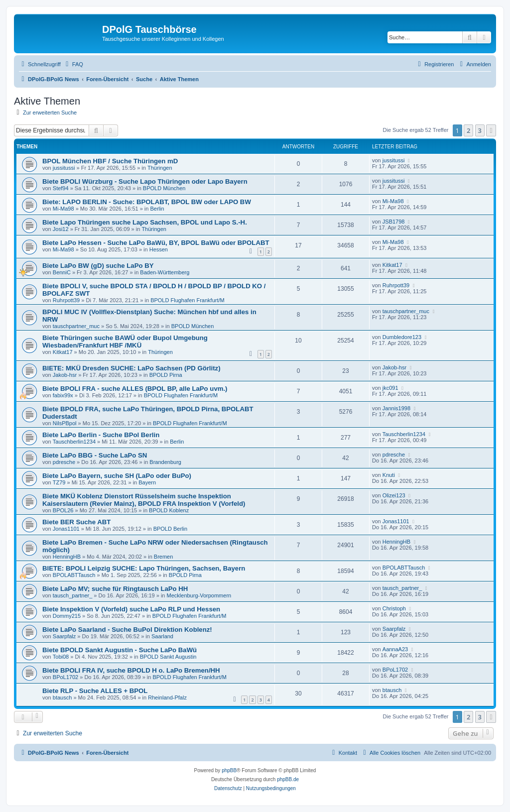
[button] (491, 130)
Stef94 (61, 188)
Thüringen (160, 168)
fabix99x (63, 395)
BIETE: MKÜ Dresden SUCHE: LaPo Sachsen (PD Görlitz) (131, 368)
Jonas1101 (66, 529)
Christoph (394, 608)
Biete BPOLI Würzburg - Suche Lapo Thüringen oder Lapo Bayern (145, 181)
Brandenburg (165, 462)
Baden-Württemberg (165, 272)
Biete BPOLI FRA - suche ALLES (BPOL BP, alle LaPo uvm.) (135, 389)
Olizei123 (394, 495)
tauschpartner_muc (76, 326)
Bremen (164, 557)
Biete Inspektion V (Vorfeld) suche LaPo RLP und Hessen (131, 609)
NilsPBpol (65, 423)
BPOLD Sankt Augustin (168, 657)
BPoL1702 (65, 677)
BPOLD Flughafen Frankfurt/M (188, 300)
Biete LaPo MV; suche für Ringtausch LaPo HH (115, 589)
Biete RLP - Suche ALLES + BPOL (95, 691)
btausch (63, 697)
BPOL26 (63, 510)
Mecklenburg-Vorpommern (199, 595)
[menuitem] (73, 64)
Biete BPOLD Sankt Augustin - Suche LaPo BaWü (120, 650)
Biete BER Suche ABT (76, 522)
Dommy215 (67, 616)
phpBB (229, 770)
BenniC (62, 272)
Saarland (162, 636)
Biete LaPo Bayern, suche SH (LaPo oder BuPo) (117, 476)
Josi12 (61, 229)
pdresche (64, 462)
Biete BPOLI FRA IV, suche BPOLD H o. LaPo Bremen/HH (131, 670)
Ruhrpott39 (66, 300)
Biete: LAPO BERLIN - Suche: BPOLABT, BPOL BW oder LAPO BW (147, 202)
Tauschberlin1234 (74, 442)
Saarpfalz (64, 636)
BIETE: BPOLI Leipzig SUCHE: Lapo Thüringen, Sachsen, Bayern (144, 568)
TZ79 (59, 482)
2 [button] (468, 130)
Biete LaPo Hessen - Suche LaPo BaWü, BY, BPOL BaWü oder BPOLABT (156, 243)
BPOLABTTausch (74, 575)
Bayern (147, 482)
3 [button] (480, 130)
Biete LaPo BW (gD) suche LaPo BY (98, 266)
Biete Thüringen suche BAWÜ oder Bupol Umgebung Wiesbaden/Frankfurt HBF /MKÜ (125, 342)
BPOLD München (164, 188)
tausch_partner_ (73, 595)
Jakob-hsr (65, 375)
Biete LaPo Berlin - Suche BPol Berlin (101, 435)
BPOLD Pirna (166, 375)
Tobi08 (61, 657)
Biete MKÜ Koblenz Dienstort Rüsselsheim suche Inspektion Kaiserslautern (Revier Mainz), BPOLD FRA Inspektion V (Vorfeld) (144, 500)
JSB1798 (394, 222)
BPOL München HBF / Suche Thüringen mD (110, 161)
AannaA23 (395, 649)
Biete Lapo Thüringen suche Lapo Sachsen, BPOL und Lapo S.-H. (145, 222)
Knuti (389, 475)
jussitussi (64, 168)
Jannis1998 (396, 408)
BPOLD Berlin (170, 529)
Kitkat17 (392, 265)
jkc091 (390, 388)
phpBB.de (288, 779)
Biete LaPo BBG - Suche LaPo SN (95, 455)
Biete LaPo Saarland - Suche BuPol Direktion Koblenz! (127, 630)
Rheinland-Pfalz (167, 697)
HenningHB (67, 557)
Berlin (157, 209)
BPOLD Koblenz (169, 510)
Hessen (159, 249)
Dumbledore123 (402, 337)
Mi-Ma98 (64, 209)
